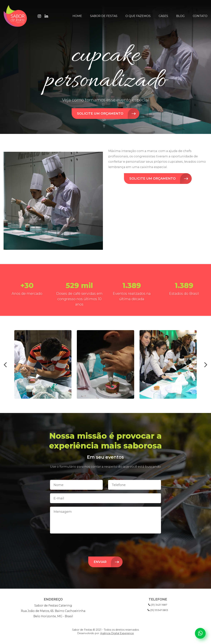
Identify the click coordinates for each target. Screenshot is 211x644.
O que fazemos (138, 16)
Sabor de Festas (104, 16)
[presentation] (5, 364)
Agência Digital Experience (117, 633)
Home (77, 16)
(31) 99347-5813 (158, 610)
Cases (163, 16)
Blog (180, 16)
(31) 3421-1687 (158, 605)
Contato (200, 16)
